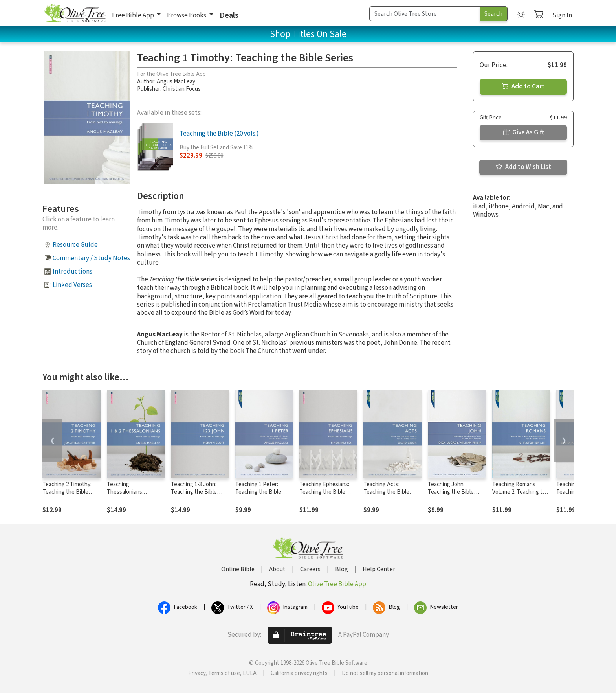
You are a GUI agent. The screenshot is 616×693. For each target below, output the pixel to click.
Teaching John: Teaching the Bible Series (451, 492)
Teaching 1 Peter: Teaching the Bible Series (258, 492)
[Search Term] (425, 14)
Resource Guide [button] (75, 245)
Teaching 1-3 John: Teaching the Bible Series (194, 492)
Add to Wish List (523, 167)
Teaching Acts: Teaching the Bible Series (386, 492)
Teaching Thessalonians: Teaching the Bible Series (130, 496)
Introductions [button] (72, 272)
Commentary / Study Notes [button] (91, 258)
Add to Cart (523, 86)
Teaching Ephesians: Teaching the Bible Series (324, 492)
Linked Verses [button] (72, 285)
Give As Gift (523, 132)
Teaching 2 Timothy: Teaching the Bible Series (67, 492)
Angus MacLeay (176, 82)
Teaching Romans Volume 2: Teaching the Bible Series (521, 492)
